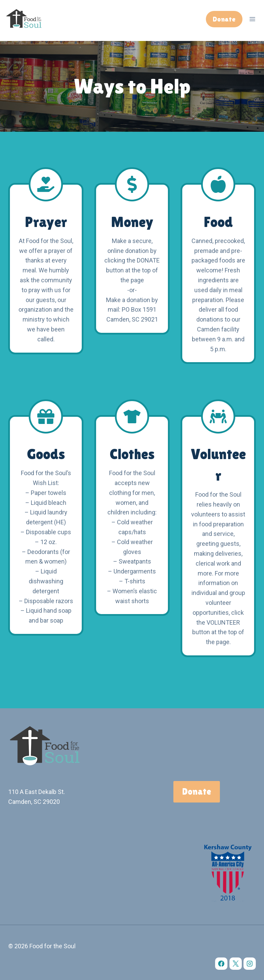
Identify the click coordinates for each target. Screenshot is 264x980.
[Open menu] (252, 19)
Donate (224, 19)
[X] (236, 964)
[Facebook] (221, 964)
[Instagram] (250, 964)
